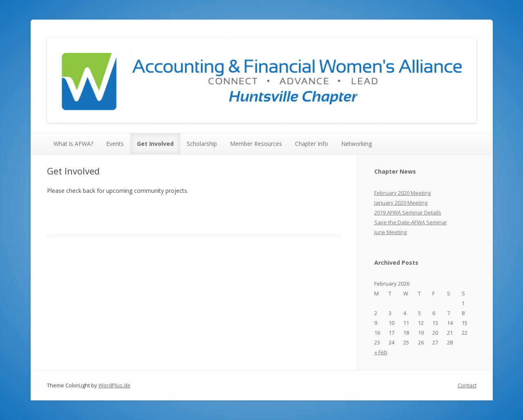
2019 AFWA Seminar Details (408, 212)
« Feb (381, 352)
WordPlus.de (114, 385)
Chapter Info (312, 144)
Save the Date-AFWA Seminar (411, 222)
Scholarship (202, 144)
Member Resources (256, 144)
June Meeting (390, 232)
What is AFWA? (73, 144)
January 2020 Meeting (401, 203)
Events (115, 144)
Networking (356, 144)
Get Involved (155, 144)
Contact (467, 385)
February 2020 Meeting (402, 193)
